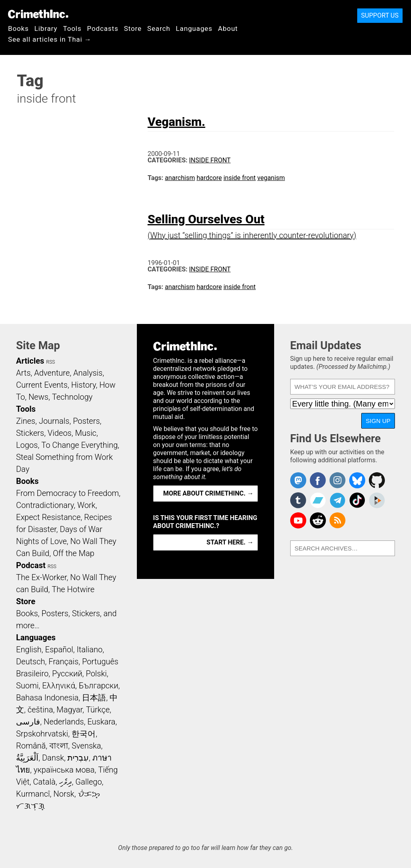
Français (64, 662)
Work (86, 505)
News (39, 397)
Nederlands (64, 722)
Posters (86, 421)
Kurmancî (33, 794)
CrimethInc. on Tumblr (298, 500)
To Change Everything (79, 445)
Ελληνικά (59, 686)
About (228, 28)
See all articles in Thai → (50, 39)
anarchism (180, 178)
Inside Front (210, 160)
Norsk (64, 794)
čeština (40, 710)
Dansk (53, 758)
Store (133, 28)
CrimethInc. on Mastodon (298, 480)
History (83, 385)
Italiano (90, 649)
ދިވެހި (65, 782)
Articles (30, 361)
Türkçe (98, 710)
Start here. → (230, 542)
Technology (72, 397)
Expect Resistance (48, 517)
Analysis (88, 373)
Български (99, 686)
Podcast (31, 565)
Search (159, 28)
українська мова (64, 770)
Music (86, 433)
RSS (51, 362)
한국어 (83, 734)
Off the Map (74, 553)
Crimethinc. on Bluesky (357, 480)
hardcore (209, 178)
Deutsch (31, 662)
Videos (60, 433)
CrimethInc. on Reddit (318, 520)
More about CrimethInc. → (209, 493)
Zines (26, 421)
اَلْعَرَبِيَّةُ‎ (27, 758)
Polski (96, 674)
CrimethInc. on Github (377, 480)
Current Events (42, 385)
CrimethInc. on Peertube (377, 500)
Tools (72, 28)
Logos (27, 445)
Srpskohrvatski (42, 734)
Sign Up (378, 421)
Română (31, 746)
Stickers (30, 433)
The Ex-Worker (41, 577)
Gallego (89, 782)
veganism (271, 178)
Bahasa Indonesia (47, 698)
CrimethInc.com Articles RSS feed (338, 520)
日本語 (94, 698)
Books (18, 28)
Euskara (102, 722)
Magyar (70, 710)
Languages (194, 28)
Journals (54, 421)
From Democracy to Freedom (67, 493)
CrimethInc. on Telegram (338, 500)
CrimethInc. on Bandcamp (318, 500)
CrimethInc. (38, 14)
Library (46, 28)
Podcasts (103, 28)
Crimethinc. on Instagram (338, 480)
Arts (23, 373)
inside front (240, 178)
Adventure (52, 373)
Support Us (380, 15)
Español (59, 649)
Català (44, 782)
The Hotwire (73, 589)
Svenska (86, 746)
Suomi (27, 686)
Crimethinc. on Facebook (318, 480)
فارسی (28, 722)
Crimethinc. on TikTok (357, 500)
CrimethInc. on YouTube (298, 520)
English (29, 649)
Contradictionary (45, 505)
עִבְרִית (78, 758)
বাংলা (59, 746)
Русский (67, 674)
